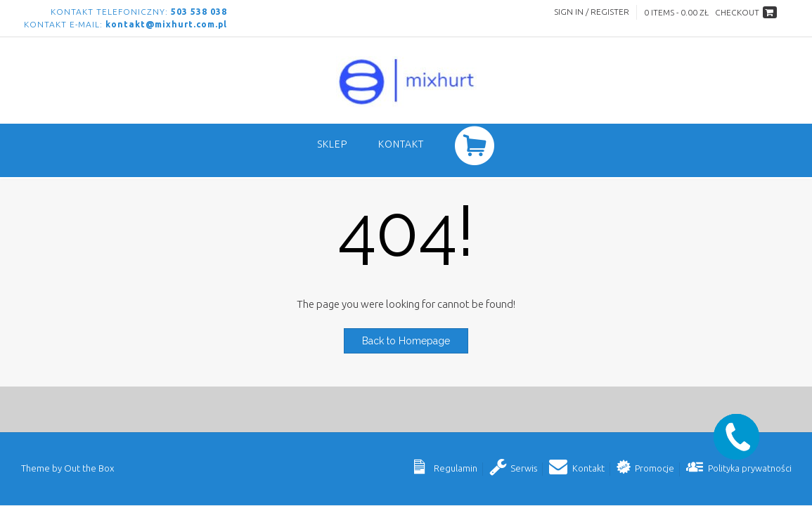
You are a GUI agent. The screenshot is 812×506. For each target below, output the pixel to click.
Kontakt (401, 144)
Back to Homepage (406, 341)
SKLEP (332, 144)
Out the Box (89, 468)
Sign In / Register (592, 12)
